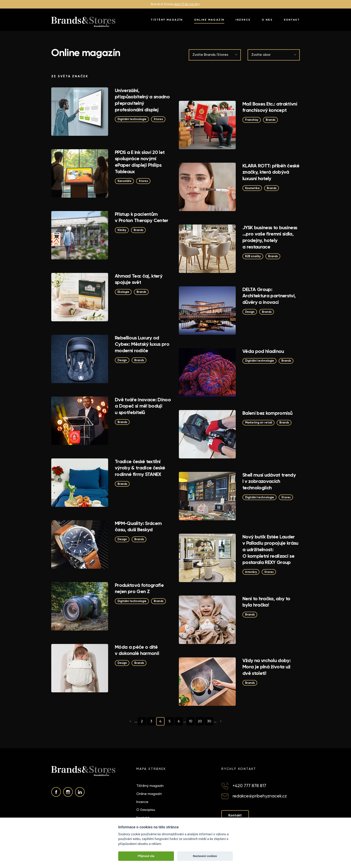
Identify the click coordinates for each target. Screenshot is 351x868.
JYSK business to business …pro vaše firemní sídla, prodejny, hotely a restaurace (270, 237)
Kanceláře (125, 181)
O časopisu (146, 810)
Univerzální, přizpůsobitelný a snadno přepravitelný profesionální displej (142, 100)
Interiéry (251, 572)
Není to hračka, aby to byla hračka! (266, 602)
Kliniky (122, 230)
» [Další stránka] (223, 721)
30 (211, 721)
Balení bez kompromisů (267, 413)
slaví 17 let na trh (186, 4)
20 (201, 721)
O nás (267, 20)
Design (250, 312)
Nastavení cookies (205, 856)
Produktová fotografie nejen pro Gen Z (139, 588)
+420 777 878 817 (249, 786)
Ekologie (124, 292)
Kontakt (292, 20)
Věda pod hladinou (263, 351)
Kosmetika (253, 188)
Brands (271, 120)
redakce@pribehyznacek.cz (260, 796)
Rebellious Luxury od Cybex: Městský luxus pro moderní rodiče (142, 344)
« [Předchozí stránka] (129, 721)
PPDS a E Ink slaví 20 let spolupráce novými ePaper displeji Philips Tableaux (140, 162)
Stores (161, 119)
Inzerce (243, 20)
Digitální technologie (133, 119)
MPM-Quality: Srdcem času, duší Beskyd (138, 527)
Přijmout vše (146, 856)
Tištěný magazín (167, 20)
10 (191, 721)
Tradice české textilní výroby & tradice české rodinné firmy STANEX (140, 468)
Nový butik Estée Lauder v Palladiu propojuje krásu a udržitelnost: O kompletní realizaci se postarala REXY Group (270, 550)
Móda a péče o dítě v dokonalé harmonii (137, 650)
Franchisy (252, 120)
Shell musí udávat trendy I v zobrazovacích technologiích (269, 481)
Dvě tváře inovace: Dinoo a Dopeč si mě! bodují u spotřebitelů (143, 406)
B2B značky (253, 256)
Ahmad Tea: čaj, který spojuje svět (139, 279)
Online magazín (209, 20)
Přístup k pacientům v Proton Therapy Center (142, 217)
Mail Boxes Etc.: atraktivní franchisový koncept (270, 107)
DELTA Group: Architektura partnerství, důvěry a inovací (269, 296)
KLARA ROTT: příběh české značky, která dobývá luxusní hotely (271, 172)
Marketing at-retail (259, 423)
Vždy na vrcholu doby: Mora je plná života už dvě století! (266, 667)
